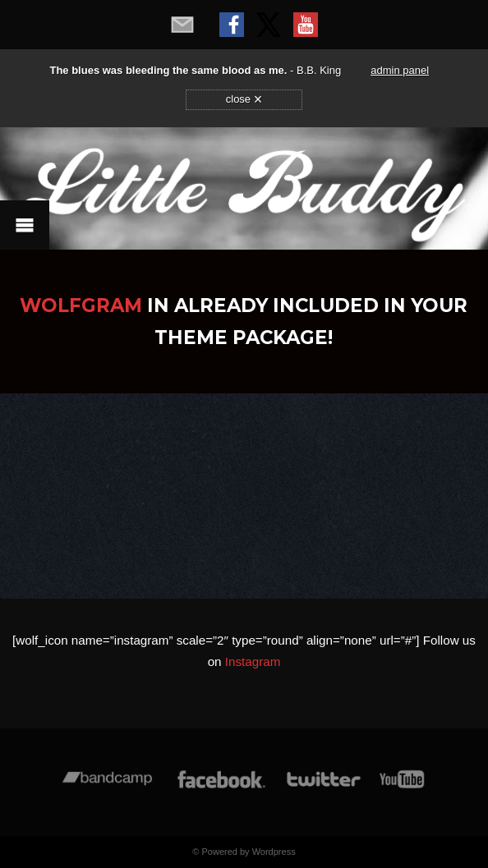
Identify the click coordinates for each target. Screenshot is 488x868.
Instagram (253, 661)
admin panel (400, 70)
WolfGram (81, 305)
